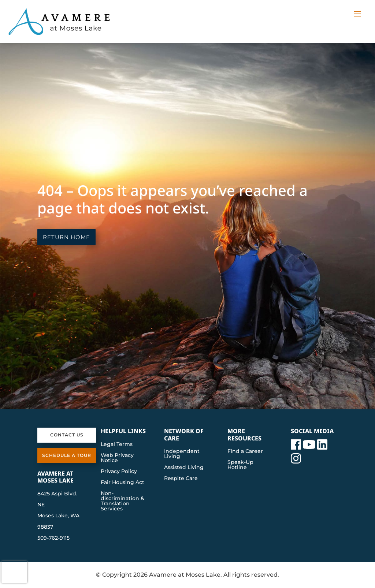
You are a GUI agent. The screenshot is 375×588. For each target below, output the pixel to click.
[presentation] (14, 572)
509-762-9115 (53, 538)
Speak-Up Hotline (240, 465)
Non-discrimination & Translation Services (122, 501)
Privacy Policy (119, 472)
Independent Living (182, 454)
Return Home (66, 237)
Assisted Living (184, 468)
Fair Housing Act (122, 483)
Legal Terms (117, 444)
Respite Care (181, 479)
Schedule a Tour (67, 455)
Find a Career (245, 451)
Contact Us (67, 435)
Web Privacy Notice (117, 458)
